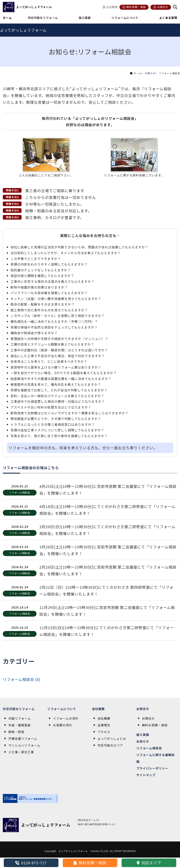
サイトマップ (146, 775)
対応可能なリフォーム (19, 709)
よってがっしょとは (112, 738)
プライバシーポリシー (152, 768)
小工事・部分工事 (21, 752)
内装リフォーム (20, 718)
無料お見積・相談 (155, 725)
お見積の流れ (63, 725)
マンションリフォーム (24, 745)
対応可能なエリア (110, 745)
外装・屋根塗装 (20, 725)
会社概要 (98, 709)
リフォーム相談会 (149, 748)
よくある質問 (168, 18)
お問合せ (143, 709)
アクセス (104, 732)
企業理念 (104, 725)
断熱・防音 (16, 732)
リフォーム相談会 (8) (22, 679)
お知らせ (150, 73)
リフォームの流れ (66, 718)
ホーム (7, 18)
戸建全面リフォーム (23, 738)
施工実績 (143, 735)
